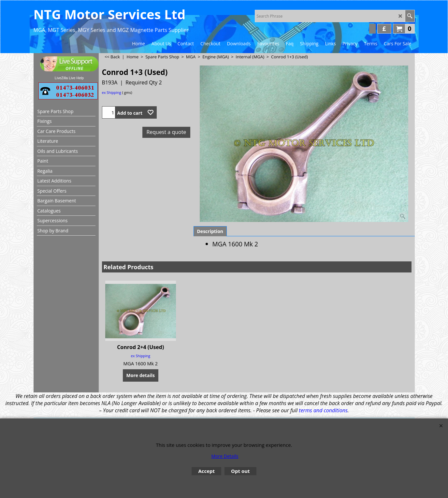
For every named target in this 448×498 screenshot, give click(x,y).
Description (210, 231)
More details (141, 375)
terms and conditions (323, 410)
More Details (225, 456)
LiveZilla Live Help (69, 78)
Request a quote (166, 132)
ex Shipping (112, 92)
